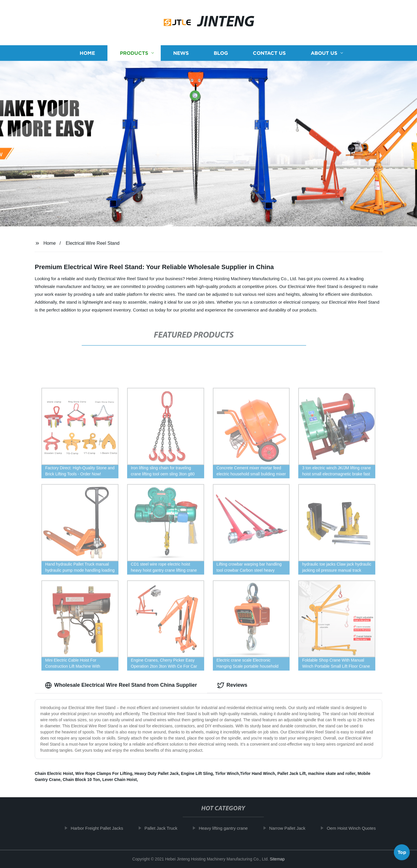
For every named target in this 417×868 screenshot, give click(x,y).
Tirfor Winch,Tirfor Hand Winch (245, 773)
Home (87, 55)
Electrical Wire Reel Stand (93, 243)
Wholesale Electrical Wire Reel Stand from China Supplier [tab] (121, 685)
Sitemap (277, 859)
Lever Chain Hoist (119, 780)
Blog (221, 55)
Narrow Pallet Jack (292, 828)
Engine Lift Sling (197, 773)
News (181, 55)
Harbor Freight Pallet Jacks (101, 828)
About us (324, 55)
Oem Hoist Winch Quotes (356, 828)
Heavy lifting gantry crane (228, 828)
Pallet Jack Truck (165, 828)
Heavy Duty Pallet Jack (157, 773)
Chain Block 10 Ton (81, 780)
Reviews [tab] (232, 685)
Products (134, 55)
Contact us (269, 55)
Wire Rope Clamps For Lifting (104, 773)
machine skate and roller (332, 773)
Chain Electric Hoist (54, 773)
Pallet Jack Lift (292, 773)
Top (402, 851)
